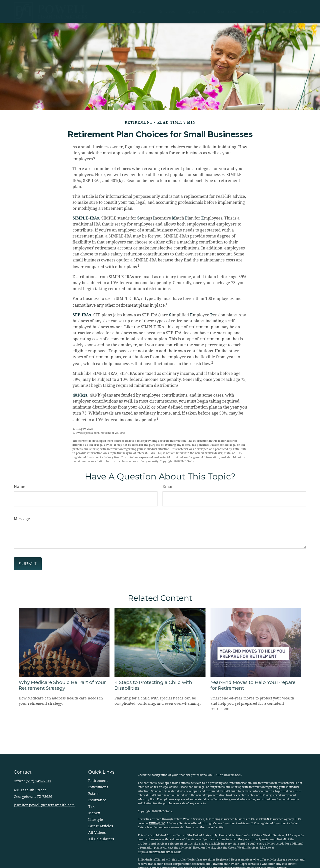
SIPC (162, 823)
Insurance (97, 800)
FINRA (153, 823)
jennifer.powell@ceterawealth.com (44, 805)
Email (168, 487)
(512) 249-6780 (38, 781)
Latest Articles (101, 826)
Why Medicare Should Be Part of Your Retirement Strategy (62, 685)
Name (19, 487)
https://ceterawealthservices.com (159, 852)
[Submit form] (28, 564)
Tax (91, 807)
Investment (98, 787)
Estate (93, 794)
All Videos (97, 833)
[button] (139, 11)
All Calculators (101, 839)
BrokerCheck (233, 775)
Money (94, 813)
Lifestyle (96, 820)
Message (22, 519)
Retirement (98, 781)
